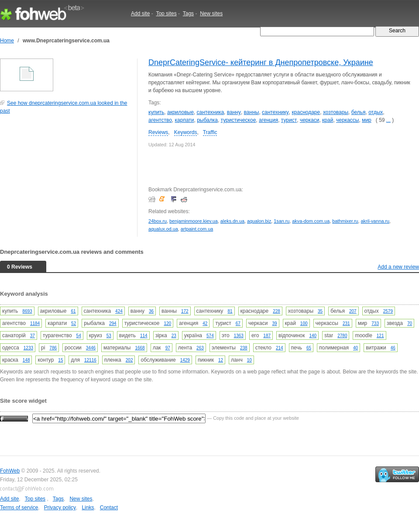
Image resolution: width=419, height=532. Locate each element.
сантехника (210, 112)
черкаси (310, 120)
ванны (252, 112)
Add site (140, 14)
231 (346, 323)
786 (53, 348)
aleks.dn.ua (232, 221)
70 (410, 323)
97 (168, 348)
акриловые (180, 112)
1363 (239, 336)
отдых (376, 112)
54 (79, 336)
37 (33, 336)
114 (144, 336)
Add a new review (398, 267)
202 (129, 360)
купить (156, 112)
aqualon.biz (259, 221)
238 (244, 348)
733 (375, 323)
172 (185, 311)
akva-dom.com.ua (311, 221)
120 (167, 323)
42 (205, 323)
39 (274, 323)
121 (380, 336)
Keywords (186, 132)
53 (109, 336)
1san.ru (282, 221)
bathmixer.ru (345, 221)
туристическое (239, 120)
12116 (90, 360)
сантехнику (275, 112)
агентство (160, 120)
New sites (211, 14)
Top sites (166, 14)
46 (393, 348)
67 (238, 323)
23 (174, 336)
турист (289, 120)
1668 (140, 348)
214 (280, 348)
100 (304, 323)
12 (221, 360)
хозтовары (336, 112)
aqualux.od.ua (163, 229)
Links (88, 508)
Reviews (158, 132)
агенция (268, 120)
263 (200, 348)
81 (230, 311)
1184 (35, 323)
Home (7, 41)
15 (60, 360)
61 (73, 311)
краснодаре (306, 112)
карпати (185, 120)
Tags (188, 14)
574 (210, 336)
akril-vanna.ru (375, 221)
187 (267, 336)
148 (26, 360)
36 (151, 311)
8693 (27, 311)
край (328, 120)
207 (353, 311)
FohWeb (10, 471)
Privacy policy (60, 508)
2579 (388, 311)
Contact (109, 508)
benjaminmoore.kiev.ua (194, 221)
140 (313, 336)
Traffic (210, 132)
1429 (185, 360)
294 (113, 323)
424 (119, 311)
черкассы (347, 120)
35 (320, 311)
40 (355, 348)
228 (276, 311)
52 (74, 323)
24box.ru (158, 221)
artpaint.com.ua (197, 229)
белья (359, 112)
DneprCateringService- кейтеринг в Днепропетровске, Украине (261, 62)
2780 (342, 336)
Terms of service (19, 508)
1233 (28, 348)
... (388, 120)
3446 (91, 348)
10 (249, 360)
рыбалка (207, 120)
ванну (234, 112)
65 (309, 348)
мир (367, 120)
